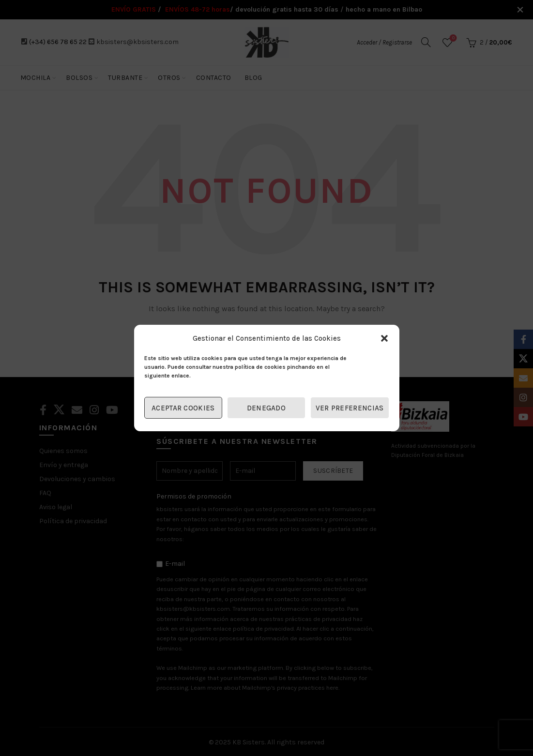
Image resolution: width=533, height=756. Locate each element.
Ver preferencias (350, 408)
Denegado (266, 408)
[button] (384, 338)
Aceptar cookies (183, 408)
